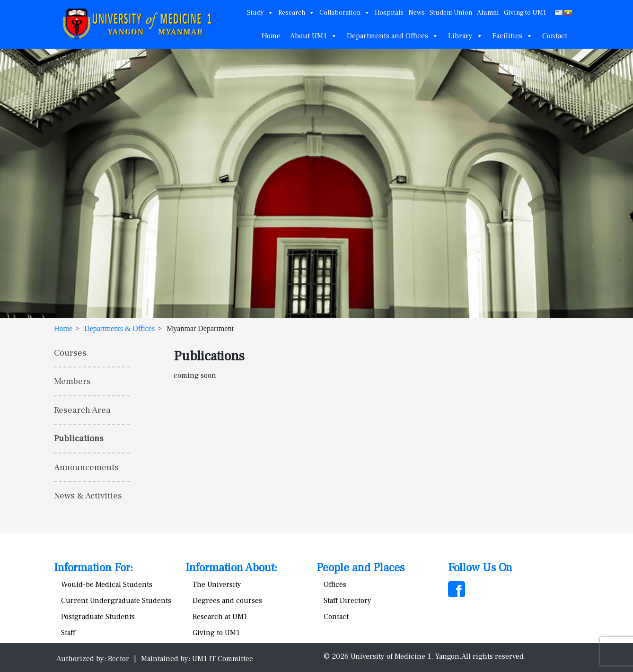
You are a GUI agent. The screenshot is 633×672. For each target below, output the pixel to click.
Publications (79, 438)
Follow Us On (480, 568)
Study (260, 13)
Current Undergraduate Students (116, 601)
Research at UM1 (220, 617)
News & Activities (88, 496)
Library (466, 36)
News (417, 13)
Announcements (86, 467)
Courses (70, 353)
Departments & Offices (119, 328)
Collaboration (345, 13)
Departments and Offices (393, 36)
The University (217, 585)
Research (296, 13)
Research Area (82, 410)
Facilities (513, 36)
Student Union (451, 13)
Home (271, 36)
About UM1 (314, 36)
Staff (68, 633)
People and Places (360, 568)
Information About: (231, 568)
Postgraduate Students (98, 617)
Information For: (93, 568)
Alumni (488, 13)
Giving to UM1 (525, 13)
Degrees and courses (227, 601)
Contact (555, 36)
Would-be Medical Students (107, 585)
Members (72, 381)
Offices (335, 585)
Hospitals (389, 13)
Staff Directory (347, 601)
